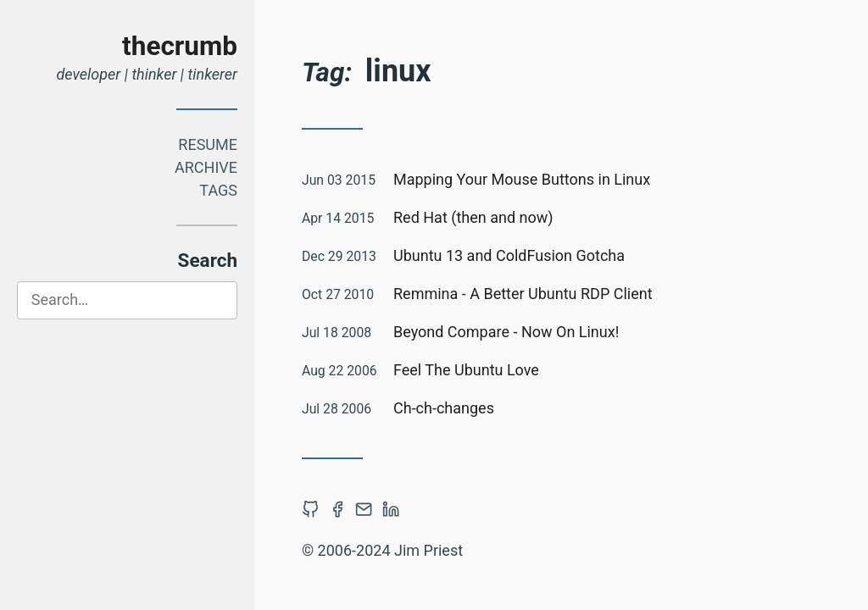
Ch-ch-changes (444, 408)
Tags (218, 190)
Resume (208, 144)
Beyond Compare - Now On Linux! (506, 332)
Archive (206, 167)
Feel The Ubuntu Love (466, 370)
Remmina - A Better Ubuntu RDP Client (523, 294)
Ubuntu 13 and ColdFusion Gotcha (509, 255)
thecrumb (180, 46)
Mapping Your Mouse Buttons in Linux (522, 179)
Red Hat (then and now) (473, 217)
